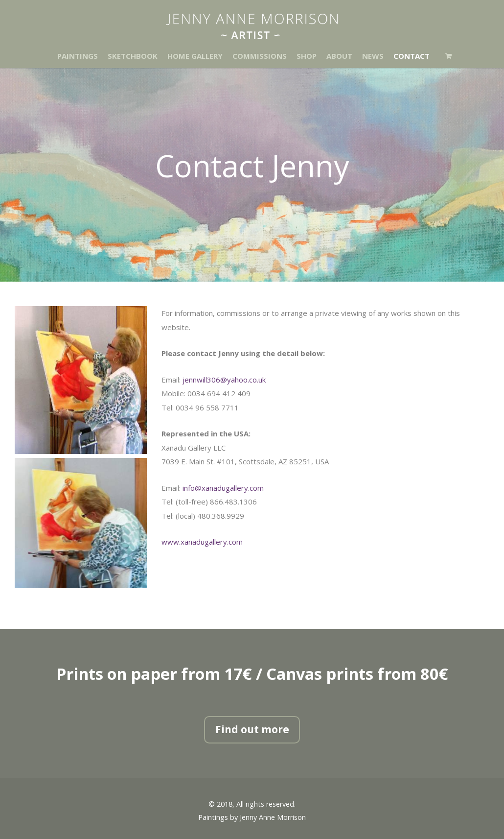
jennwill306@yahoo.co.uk (224, 380)
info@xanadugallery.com (223, 488)
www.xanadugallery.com (202, 542)
